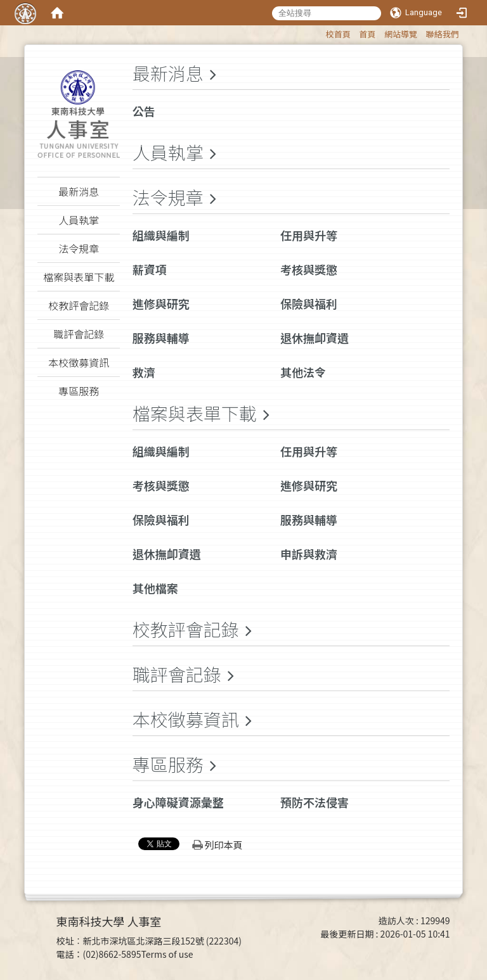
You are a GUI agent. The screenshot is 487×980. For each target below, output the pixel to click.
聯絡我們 (443, 34)
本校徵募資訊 (186, 719)
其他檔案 (155, 588)
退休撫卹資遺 (315, 338)
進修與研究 (161, 303)
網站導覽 (401, 34)
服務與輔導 (161, 338)
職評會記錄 (177, 674)
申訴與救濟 (309, 554)
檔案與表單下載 (195, 413)
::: (320, 32)
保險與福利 (309, 303)
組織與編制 (161, 235)
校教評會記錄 (186, 629)
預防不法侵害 (315, 802)
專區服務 (168, 764)
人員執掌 (168, 152)
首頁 (367, 34)
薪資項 (150, 269)
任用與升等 (309, 235)
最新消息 (168, 73)
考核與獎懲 (309, 269)
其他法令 (303, 372)
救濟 (144, 372)
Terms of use (167, 954)
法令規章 (168, 197)
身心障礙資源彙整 (178, 802)
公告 (144, 111)
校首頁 (338, 34)
